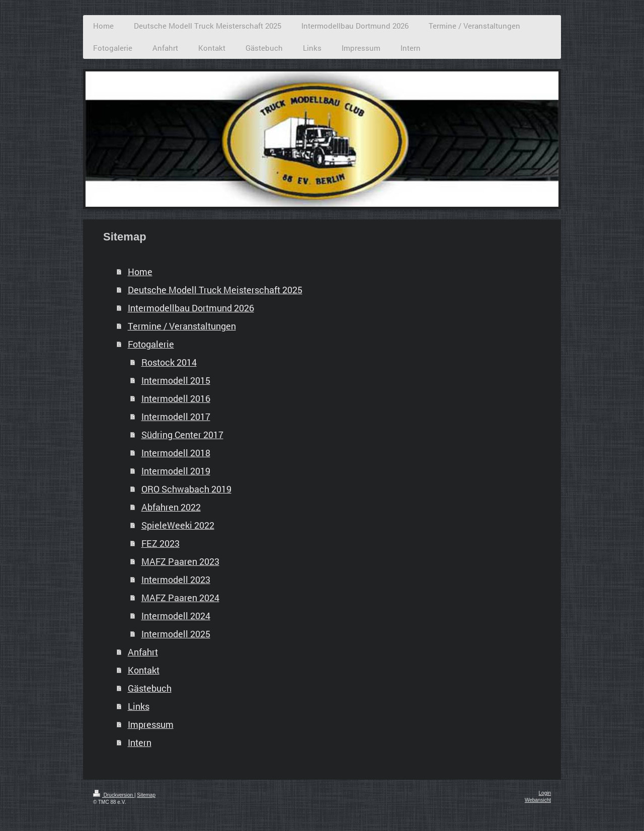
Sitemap (146, 795)
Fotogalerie (151, 344)
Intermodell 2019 (176, 471)
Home (140, 272)
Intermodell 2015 (176, 380)
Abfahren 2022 (171, 507)
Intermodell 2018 (176, 453)
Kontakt (144, 670)
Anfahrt (143, 652)
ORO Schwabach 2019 (186, 489)
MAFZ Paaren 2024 (180, 598)
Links (139, 706)
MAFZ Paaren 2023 (180, 561)
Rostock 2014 (169, 362)
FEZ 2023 (160, 543)
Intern (140, 742)
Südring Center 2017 (182, 435)
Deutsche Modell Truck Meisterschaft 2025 (215, 290)
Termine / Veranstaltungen (182, 326)
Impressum (151, 724)
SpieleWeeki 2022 (178, 525)
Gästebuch (150, 688)
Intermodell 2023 (176, 579)
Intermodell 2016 (176, 398)
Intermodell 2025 (176, 634)
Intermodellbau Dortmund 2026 (191, 308)
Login (545, 793)
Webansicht (538, 800)
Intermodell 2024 (176, 616)
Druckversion (114, 795)
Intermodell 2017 (176, 417)
